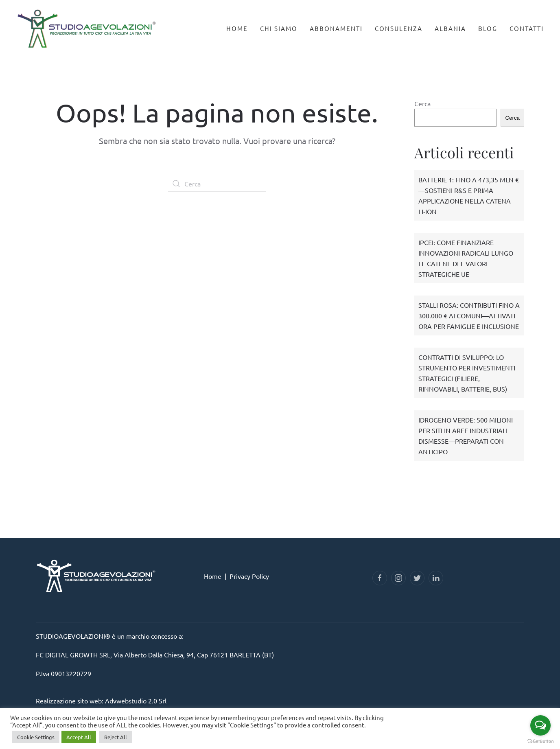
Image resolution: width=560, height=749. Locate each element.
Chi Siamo (279, 28)
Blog (488, 28)
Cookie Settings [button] (36, 737)
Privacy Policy (249, 576)
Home (237, 28)
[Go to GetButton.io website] (540, 741)
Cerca (422, 103)
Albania (450, 28)
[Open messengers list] (540, 725)
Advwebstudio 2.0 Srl (136, 701)
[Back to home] (87, 25)
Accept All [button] (79, 737)
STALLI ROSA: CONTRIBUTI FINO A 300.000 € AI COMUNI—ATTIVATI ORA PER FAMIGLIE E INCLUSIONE (469, 315)
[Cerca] (217, 184)
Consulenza (399, 28)
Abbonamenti (336, 28)
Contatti (527, 28)
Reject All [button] (116, 737)
